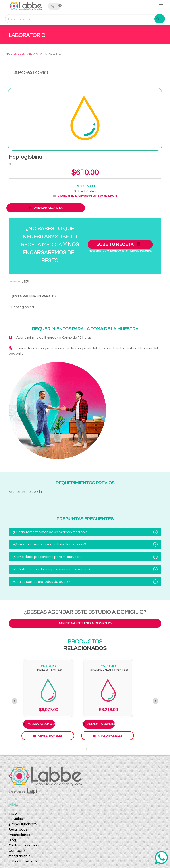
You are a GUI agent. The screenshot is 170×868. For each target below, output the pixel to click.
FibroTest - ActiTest (48, 670)
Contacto (17, 851)
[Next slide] (156, 701)
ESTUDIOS (19, 54)
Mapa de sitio (20, 856)
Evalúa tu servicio (23, 861)
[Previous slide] (14, 701)
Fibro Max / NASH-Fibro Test (108, 670)
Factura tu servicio (24, 845)
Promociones (19, 835)
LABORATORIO (34, 54)
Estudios (16, 819)
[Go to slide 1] (83, 749)
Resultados (18, 829)
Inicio (13, 813)
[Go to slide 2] (87, 749)
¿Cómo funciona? (23, 824)
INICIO (9, 54)
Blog (12, 840)
